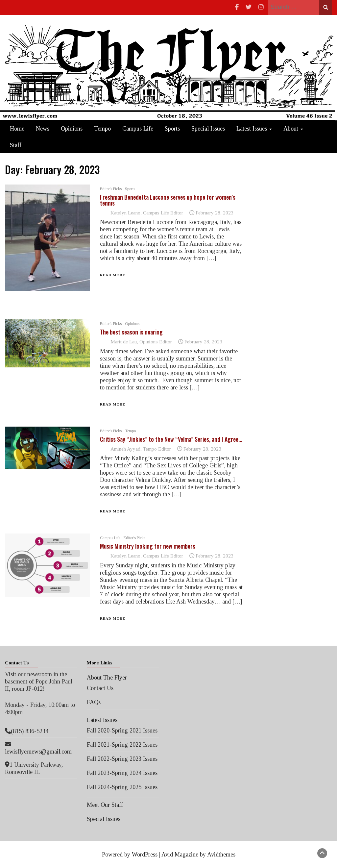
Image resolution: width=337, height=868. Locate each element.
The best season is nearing (131, 332)
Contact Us (100, 688)
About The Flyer (107, 678)
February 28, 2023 (215, 213)
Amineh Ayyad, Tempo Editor (141, 449)
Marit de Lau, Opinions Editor (141, 342)
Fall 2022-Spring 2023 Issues (122, 759)
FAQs (94, 702)
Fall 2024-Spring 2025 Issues (122, 787)
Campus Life (138, 129)
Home (17, 129)
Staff (16, 145)
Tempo (102, 129)
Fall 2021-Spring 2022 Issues (122, 745)
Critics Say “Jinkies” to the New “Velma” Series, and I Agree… (171, 439)
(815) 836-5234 (30, 731)
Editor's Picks (111, 189)
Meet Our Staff (105, 805)
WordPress (145, 855)
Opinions (72, 129)
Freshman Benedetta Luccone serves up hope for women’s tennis (168, 200)
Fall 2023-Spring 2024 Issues (122, 773)
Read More (113, 275)
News (43, 129)
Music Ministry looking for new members (148, 546)
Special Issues (208, 129)
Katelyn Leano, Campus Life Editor (147, 213)
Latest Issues (254, 129)
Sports (172, 129)
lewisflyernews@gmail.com (38, 752)
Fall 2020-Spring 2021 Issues (122, 731)
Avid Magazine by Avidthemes (198, 855)
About (293, 129)
